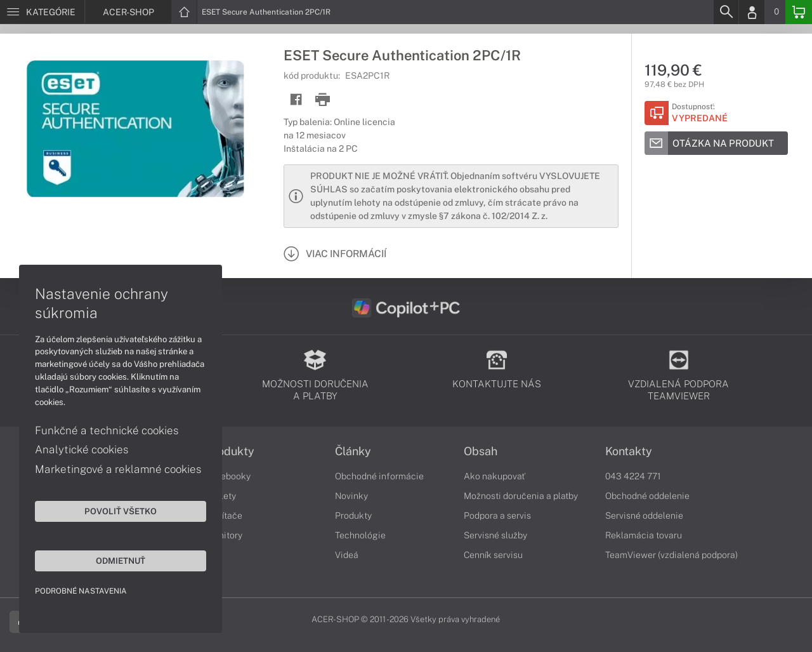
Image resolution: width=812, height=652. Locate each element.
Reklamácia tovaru (644, 535)
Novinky (351, 496)
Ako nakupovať (494, 476)
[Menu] (42, 12)
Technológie (360, 535)
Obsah (481, 451)
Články (353, 451)
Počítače (224, 516)
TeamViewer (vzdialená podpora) (671, 555)
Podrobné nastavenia (81, 591)
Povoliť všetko (121, 511)
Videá (347, 555)
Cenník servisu (493, 555)
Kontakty (629, 451)
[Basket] (799, 12)
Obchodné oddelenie (647, 496)
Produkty (230, 451)
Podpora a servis (497, 516)
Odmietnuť (121, 561)
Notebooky (228, 476)
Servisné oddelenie (644, 516)
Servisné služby (495, 535)
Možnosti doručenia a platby (521, 496)
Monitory (224, 535)
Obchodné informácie (379, 476)
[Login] (752, 12)
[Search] (726, 12)
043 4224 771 (633, 476)
